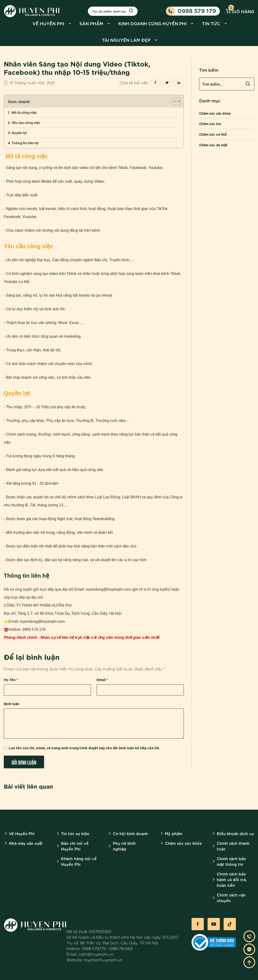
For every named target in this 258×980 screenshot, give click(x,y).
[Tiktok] (230, 924)
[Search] (131, 11)
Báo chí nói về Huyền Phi (75, 846)
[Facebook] (198, 924)
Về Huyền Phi (48, 23)
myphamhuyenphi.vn (103, 960)
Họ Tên (11, 679)
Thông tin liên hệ (25, 143)
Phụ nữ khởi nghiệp (124, 846)
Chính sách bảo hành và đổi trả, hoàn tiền (232, 879)
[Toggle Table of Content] (174, 101)
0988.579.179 (93, 948)
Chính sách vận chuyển (231, 898)
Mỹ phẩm (174, 833)
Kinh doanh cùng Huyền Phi (153, 23)
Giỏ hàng (239, 11)
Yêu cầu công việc (26, 123)
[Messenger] (249, 949)
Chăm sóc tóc (210, 124)
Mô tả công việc (24, 112)
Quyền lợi (19, 133)
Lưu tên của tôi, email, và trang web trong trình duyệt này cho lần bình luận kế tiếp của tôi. (84, 748)
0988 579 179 (191, 11)
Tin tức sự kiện (75, 833)
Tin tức (211, 23)
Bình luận (12, 704)
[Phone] (249, 936)
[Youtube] (214, 924)
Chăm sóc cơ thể (213, 134)
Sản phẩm (91, 23)
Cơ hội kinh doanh (130, 833)
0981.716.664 (121, 948)
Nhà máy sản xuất (26, 843)
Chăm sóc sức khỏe (215, 113)
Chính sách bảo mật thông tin (231, 861)
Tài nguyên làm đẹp (126, 40)
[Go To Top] (249, 962)
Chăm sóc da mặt (213, 145)
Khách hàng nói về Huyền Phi (79, 861)
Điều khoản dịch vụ (235, 833)
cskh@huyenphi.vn (96, 954)
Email (102, 679)
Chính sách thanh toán (233, 846)
